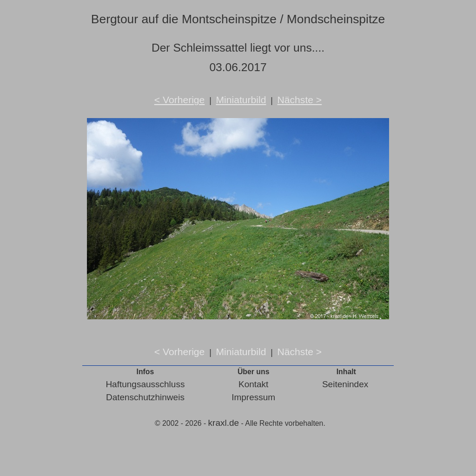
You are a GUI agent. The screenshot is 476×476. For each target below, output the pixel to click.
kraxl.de (224, 423)
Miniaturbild (241, 100)
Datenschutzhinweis (145, 397)
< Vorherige (180, 100)
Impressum (253, 397)
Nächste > (300, 100)
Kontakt (253, 384)
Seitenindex (345, 384)
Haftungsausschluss (145, 384)
